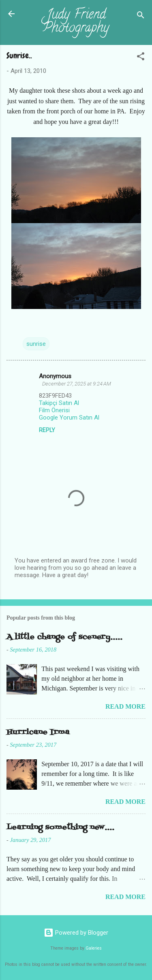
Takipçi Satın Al (59, 403)
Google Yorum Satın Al (69, 418)
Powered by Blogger (76, 933)
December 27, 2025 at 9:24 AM (77, 384)
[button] (141, 58)
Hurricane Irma (38, 732)
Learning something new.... (60, 828)
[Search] (141, 16)
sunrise (36, 344)
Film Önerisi (54, 410)
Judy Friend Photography (76, 22)
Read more (125, 706)
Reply (47, 430)
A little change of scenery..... (64, 637)
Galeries (94, 948)
